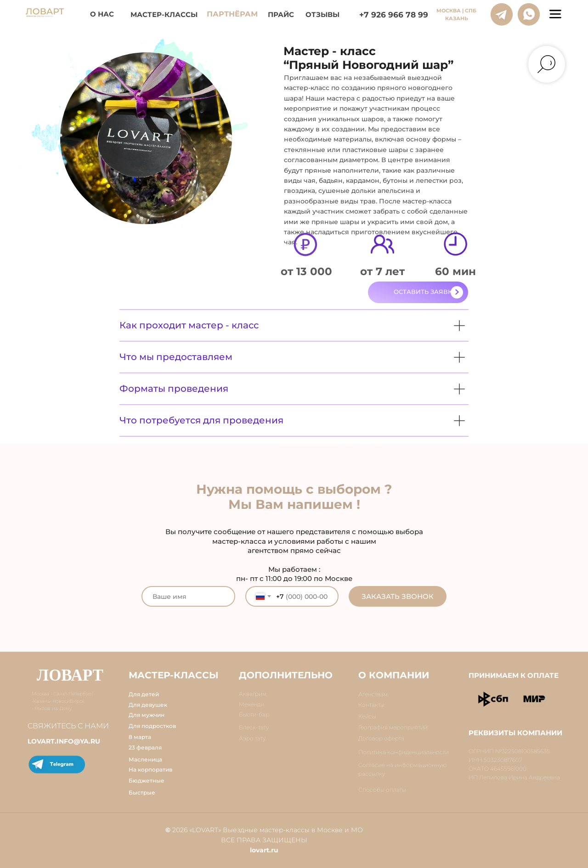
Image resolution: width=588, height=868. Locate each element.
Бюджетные (147, 781)
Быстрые (142, 792)
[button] (418, 292)
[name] (188, 596)
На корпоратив (150, 769)
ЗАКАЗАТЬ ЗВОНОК (398, 597)
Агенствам (373, 694)
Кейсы (367, 716)
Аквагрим (253, 694)
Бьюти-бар (254, 714)
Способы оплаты (382, 790)
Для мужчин (147, 715)
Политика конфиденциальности (404, 752)
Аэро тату (252, 738)
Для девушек (148, 705)
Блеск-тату (254, 727)
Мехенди (252, 704)
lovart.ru (264, 850)
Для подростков (152, 726)
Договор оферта (381, 738)
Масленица (145, 759)
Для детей (144, 694)
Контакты (371, 705)
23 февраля (145, 747)
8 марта (140, 737)
